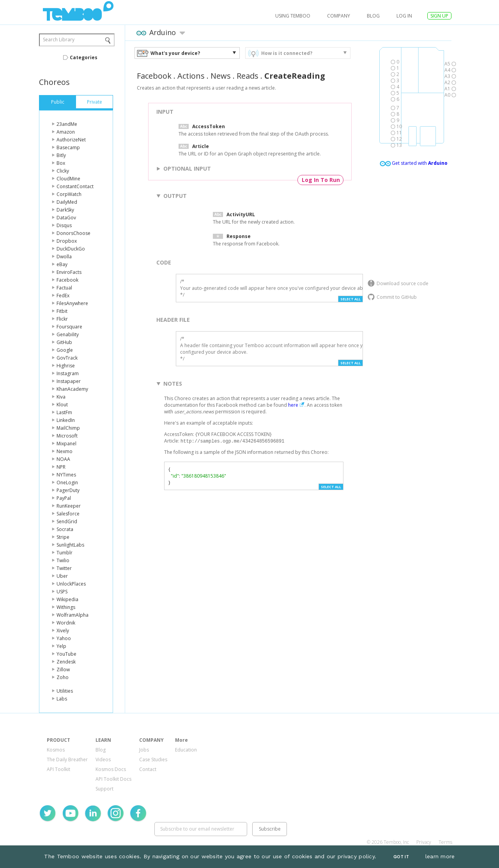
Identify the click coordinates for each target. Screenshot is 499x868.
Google (65, 350)
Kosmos (56, 750)
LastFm (64, 412)
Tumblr (65, 553)
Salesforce (68, 514)
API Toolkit (58, 769)
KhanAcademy (72, 389)
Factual (64, 288)
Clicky (63, 171)
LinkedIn (66, 420)
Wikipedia (67, 599)
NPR (61, 467)
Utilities (65, 691)
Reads (248, 76)
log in (404, 16)
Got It (401, 857)
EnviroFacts (69, 272)
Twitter (64, 568)
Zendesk (66, 662)
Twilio (63, 560)
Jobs (144, 750)
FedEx (63, 296)
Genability (68, 334)
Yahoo (64, 638)
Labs (62, 699)
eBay (62, 264)
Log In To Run (321, 180)
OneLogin (67, 483)
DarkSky (65, 210)
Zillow (63, 670)
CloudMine (68, 179)
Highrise (66, 366)
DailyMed (67, 202)
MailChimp (68, 428)
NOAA (63, 459)
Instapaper (69, 381)
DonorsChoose (73, 233)
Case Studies (153, 759)
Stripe (63, 537)
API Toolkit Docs (113, 779)
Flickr (62, 319)
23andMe (67, 124)
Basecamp (68, 147)
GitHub (64, 342)
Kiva (61, 397)
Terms (445, 842)
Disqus (64, 225)
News (221, 76)
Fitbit (62, 311)
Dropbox (67, 241)
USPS (62, 592)
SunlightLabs (70, 545)
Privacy (424, 842)
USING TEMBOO (293, 16)
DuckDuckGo (71, 249)
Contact (148, 769)
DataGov (66, 218)
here (293, 405)
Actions (191, 76)
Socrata (65, 529)
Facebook (67, 280)
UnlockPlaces (71, 584)
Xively (63, 631)
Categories (84, 57)
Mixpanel (66, 444)
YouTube (66, 654)
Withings (66, 607)
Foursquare (69, 327)
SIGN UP (439, 16)
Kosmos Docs (111, 769)
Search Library (59, 40)
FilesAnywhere (72, 303)
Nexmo (65, 451)
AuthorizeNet (71, 140)
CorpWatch (69, 194)
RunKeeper (69, 506)
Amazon (66, 132)
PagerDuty (68, 490)
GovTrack (67, 358)
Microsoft (67, 436)
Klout (62, 405)
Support (104, 789)
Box (61, 163)
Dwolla (64, 257)
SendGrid (67, 521)
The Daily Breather (67, 759)
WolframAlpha (73, 615)
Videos (103, 759)
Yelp (61, 646)
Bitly (61, 155)
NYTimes (66, 475)
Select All (350, 299)
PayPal (64, 498)
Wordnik (66, 623)
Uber (62, 576)
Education (186, 750)
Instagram (68, 373)
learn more (440, 856)
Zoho (63, 677)
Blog (373, 16)
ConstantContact (75, 186)
